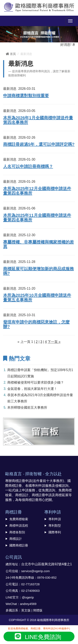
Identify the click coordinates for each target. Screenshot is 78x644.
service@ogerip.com (35, 571)
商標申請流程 (19, 525)
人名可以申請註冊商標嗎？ (28, 166)
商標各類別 (17, 532)
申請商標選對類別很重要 (26, 96)
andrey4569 (28, 604)
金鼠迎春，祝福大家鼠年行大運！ (32, 389)
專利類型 (55, 525)
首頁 (11, 54)
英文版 (26, 610)
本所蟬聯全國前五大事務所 (27, 408)
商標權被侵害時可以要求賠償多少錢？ (36, 382)
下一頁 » (54, 342)
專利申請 (55, 519)
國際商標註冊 (19, 545)
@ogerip (28, 597)
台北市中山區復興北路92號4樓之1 (47, 564)
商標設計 (16, 539)
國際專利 (55, 532)
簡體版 (38, 610)
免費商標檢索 (19, 519)
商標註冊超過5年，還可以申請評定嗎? (39, 144)
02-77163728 (30, 584)
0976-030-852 (47, 577)
